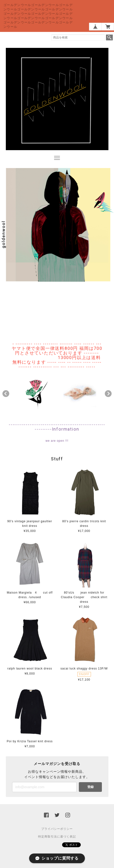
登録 (90, 787)
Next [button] (108, 394)
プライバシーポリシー (57, 829)
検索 (109, 37)
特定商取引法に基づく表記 (57, 837)
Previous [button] (6, 394)
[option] (34, 393)
